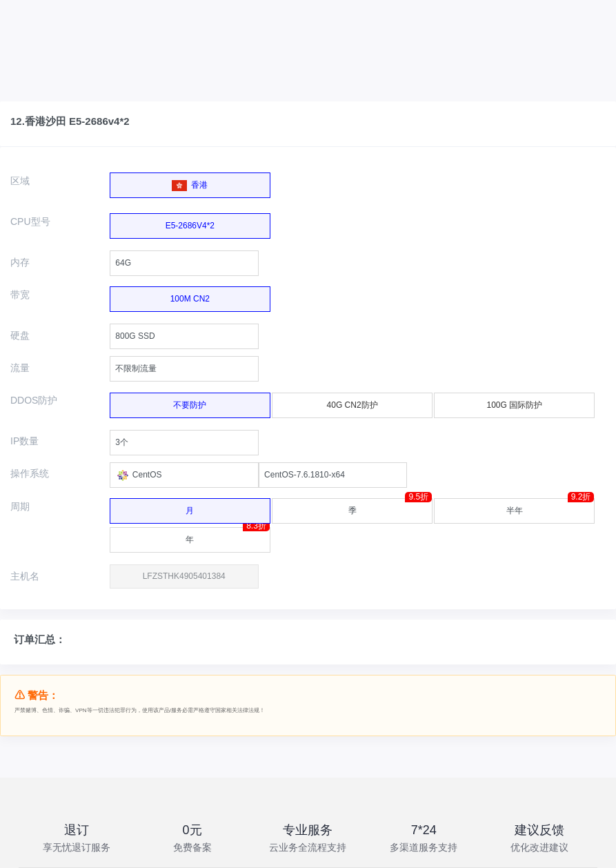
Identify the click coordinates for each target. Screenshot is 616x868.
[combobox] (184, 263)
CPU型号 (30, 221)
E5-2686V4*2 (190, 222)
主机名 (25, 576)
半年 (550, 507)
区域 (20, 181)
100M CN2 (190, 295)
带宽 (20, 295)
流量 (20, 368)
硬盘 (20, 335)
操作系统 (30, 473)
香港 (190, 182)
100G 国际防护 (510, 403)
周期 (20, 506)
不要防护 (186, 403)
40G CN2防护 (348, 403)
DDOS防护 (34, 400)
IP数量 (24, 441)
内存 (20, 262)
